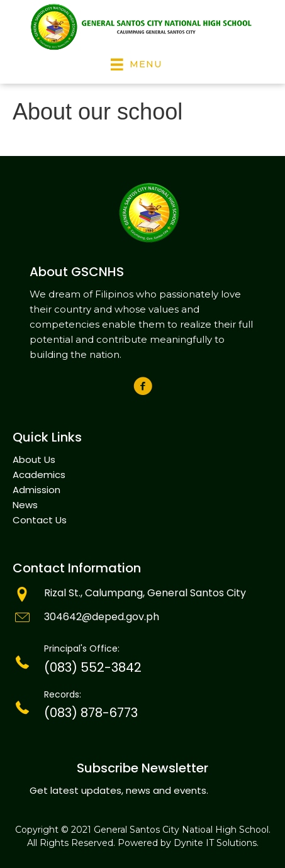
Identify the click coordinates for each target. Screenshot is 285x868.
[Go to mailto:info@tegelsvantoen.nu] (142, 595)
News (25, 505)
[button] (142, 386)
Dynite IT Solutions (215, 843)
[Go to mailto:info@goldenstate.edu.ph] (142, 619)
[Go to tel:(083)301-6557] (142, 663)
